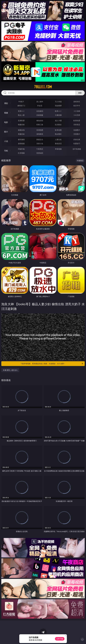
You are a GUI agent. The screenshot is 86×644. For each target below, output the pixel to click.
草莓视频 (58, 149)
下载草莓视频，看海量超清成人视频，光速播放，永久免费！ (52, 364)
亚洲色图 (40, 130)
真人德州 (40, 102)
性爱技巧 (77, 143)
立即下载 (60, 639)
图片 (6, 132)
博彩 (6, 103)
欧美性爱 (77, 121)
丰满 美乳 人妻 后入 (10, 370)
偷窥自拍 (21, 130)
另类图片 (77, 134)
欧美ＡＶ (58, 111)
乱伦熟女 (58, 125)
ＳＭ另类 (77, 115)
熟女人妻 (21, 115)
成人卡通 (58, 121)
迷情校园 (21, 143)
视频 (6, 113)
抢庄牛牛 (77, 106)
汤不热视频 (77, 149)
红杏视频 (21, 153)
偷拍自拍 (40, 121)
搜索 (80, 93)
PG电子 (21, 102)
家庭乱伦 (40, 139)
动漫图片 (77, 130)
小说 (6, 141)
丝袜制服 (40, 115)
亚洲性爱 (21, 121)
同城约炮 (21, 149)
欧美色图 (58, 130)
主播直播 (58, 115)
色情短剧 (40, 153)
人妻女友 (58, 139)
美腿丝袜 (21, 134)
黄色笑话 (58, 143)
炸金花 (40, 106)
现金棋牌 (58, 106)
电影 (6, 122)
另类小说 (40, 143)
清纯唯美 (40, 134)
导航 (6, 151)
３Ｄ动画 (77, 111)
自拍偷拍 (40, 111)
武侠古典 (77, 139)
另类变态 (77, 125)
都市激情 (21, 139)
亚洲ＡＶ (21, 111)
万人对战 (58, 102)
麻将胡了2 (21, 106)
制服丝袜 (21, 125)
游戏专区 (77, 102)
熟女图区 (58, 134)
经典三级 (40, 125)
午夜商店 (40, 149)
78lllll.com (43, 87)
